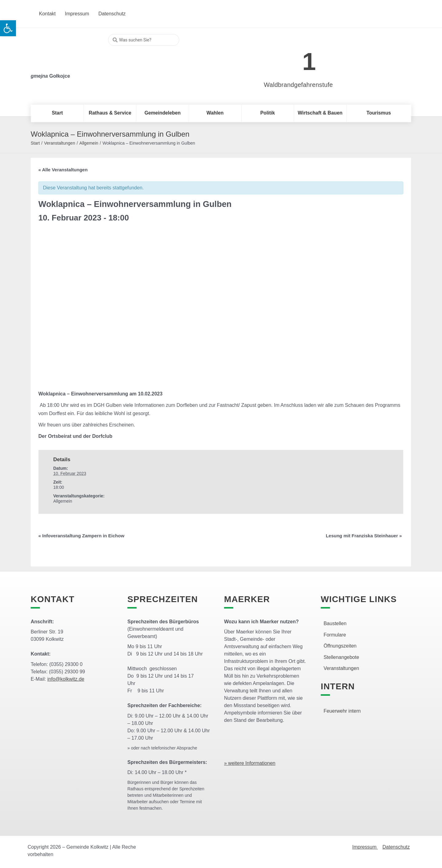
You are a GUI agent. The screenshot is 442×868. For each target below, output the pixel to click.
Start (35, 143)
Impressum (365, 847)
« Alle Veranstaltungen (63, 170)
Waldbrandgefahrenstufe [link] (299, 85)
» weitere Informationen (250, 763)
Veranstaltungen (59, 143)
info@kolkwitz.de (66, 679)
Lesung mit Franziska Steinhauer (364, 536)
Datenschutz (396, 847)
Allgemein (89, 143)
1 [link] (309, 62)
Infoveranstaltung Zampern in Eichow (81, 536)
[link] (289, 58)
